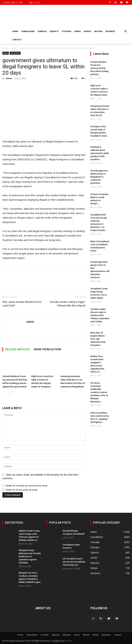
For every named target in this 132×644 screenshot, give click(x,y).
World (87, 31)
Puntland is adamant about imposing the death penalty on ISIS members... (100, 153)
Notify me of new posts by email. (22, 490)
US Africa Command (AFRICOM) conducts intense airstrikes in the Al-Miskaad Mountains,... (100, 392)
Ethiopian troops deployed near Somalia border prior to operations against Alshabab (30, 557)
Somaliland (28, 31)
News (14, 48)
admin (9, 78)
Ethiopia (67, 31)
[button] (125, 31)
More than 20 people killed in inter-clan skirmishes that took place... (98, 339)
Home (15, 31)
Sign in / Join (34, 2)
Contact (17, 40)
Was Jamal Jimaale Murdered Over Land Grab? (22, 304)
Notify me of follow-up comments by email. (27, 486)
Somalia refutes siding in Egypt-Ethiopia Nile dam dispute (68, 304)
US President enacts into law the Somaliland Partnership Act (74, 562)
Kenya (78, 31)
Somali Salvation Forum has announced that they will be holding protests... (100, 68)
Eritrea (98, 31)
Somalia (42, 31)
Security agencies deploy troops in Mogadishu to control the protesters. (99, 177)
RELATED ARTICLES (17, 349)
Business (110, 31)
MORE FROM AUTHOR (48, 349)
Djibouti (54, 31)
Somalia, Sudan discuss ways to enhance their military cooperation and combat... (100, 315)
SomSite (68, 641)
